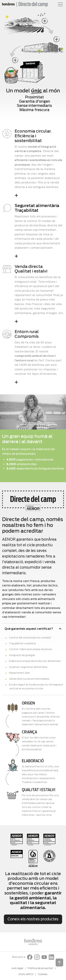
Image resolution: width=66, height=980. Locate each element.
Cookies (43, 974)
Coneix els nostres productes (33, 919)
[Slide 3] (36, 425)
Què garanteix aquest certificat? (29, 629)
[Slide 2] (30, 425)
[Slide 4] (43, 425)
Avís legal (17, 968)
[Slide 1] (24, 425)
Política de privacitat (40, 968)
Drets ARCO (26, 974)
